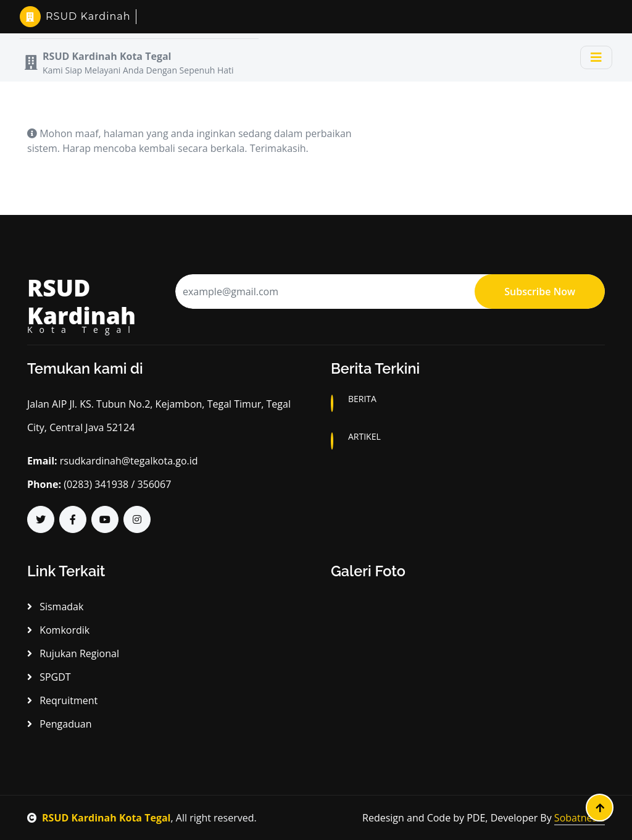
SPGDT (49, 677)
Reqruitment (62, 700)
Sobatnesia (580, 818)
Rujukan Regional (73, 653)
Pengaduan (59, 724)
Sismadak (55, 607)
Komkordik (58, 630)
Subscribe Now (540, 292)
